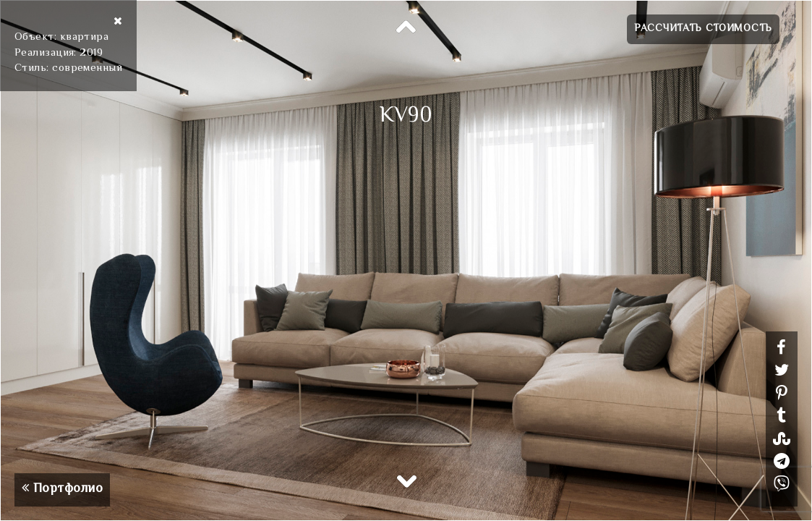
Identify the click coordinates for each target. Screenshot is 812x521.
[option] (406, 260)
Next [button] (406, 480)
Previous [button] (406, 27)
